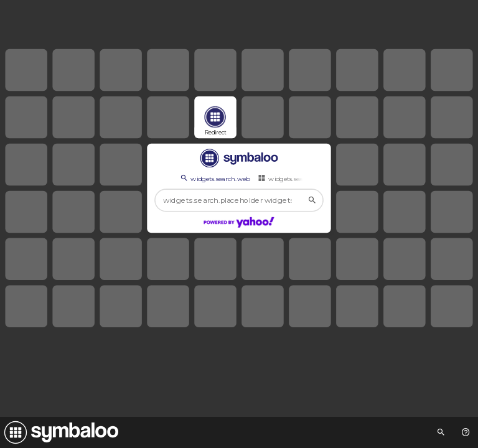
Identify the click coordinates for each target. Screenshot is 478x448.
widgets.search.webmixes (301, 178)
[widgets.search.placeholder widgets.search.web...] (239, 200)
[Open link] (215, 118)
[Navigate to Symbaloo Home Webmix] (59, 432)
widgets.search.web (214, 178)
